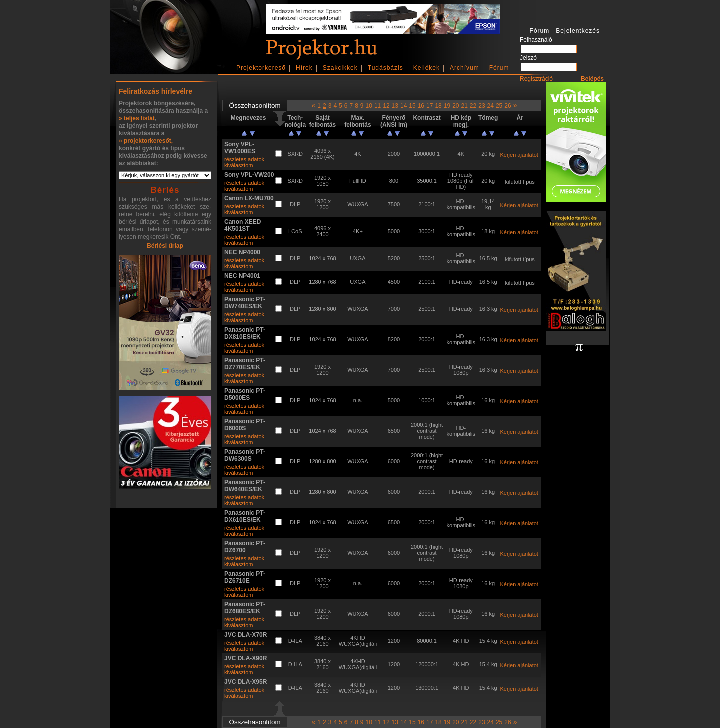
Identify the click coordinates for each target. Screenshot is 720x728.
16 (421, 106)
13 (395, 106)
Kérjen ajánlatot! (520, 155)
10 (369, 106)
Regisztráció (536, 79)
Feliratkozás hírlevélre (156, 91)
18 (438, 106)
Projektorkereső (261, 68)
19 (447, 106)
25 (499, 106)
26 (508, 106)
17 (430, 106)
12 (386, 106)
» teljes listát (137, 118)
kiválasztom (239, 165)
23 (482, 106)
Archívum (465, 68)
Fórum (499, 68)
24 (491, 106)
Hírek (304, 68)
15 (412, 106)
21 (464, 106)
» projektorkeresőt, (146, 141)
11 (378, 106)
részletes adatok (244, 159)
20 (456, 106)
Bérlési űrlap (165, 246)
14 (404, 106)
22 (473, 106)
